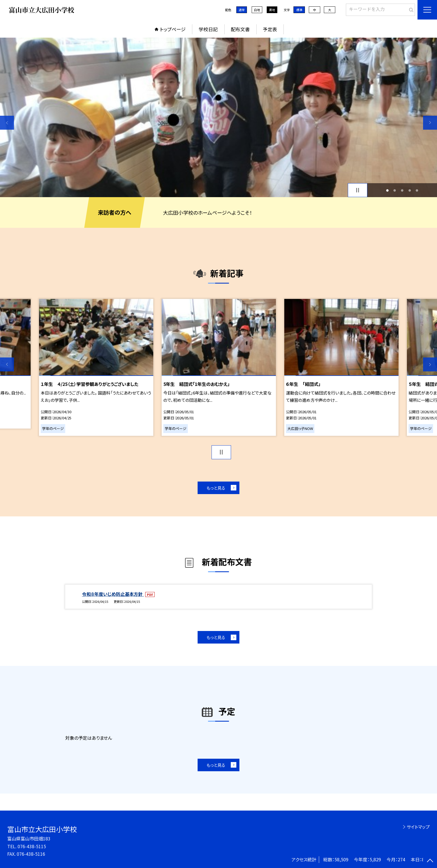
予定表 (270, 29)
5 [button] (417, 190)
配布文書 (240, 29)
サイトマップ (418, 827)
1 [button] (387, 190)
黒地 (272, 10)
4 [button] (410, 190)
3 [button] (402, 190)
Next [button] (430, 123)
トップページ (173, 29)
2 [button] (395, 190)
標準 (299, 10)
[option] (219, 117)
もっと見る (216, 488)
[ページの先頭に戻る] (430, 861)
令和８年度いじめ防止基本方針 (113, 594)
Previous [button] (7, 123)
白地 (257, 10)
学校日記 (208, 29)
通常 (242, 10)
